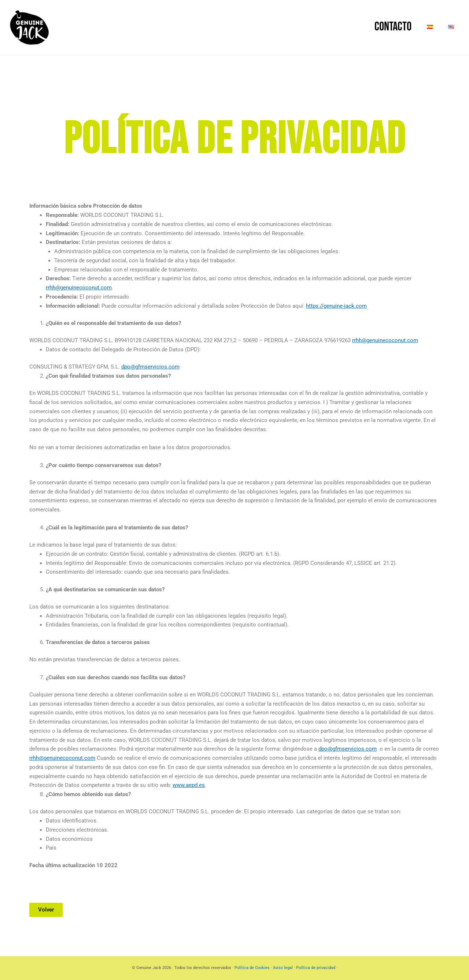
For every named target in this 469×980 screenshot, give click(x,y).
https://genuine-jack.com (336, 306)
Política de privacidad (316, 968)
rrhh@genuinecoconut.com (79, 288)
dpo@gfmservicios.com (150, 367)
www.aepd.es (189, 785)
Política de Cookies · (254, 968)
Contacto (371, 27)
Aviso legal (283, 968)
